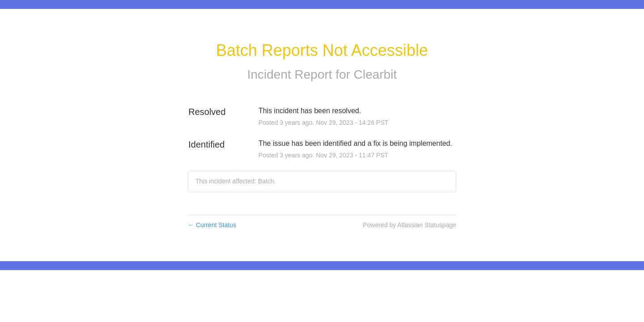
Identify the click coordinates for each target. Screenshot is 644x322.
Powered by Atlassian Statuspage (409, 225)
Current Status (212, 225)
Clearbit (375, 74)
